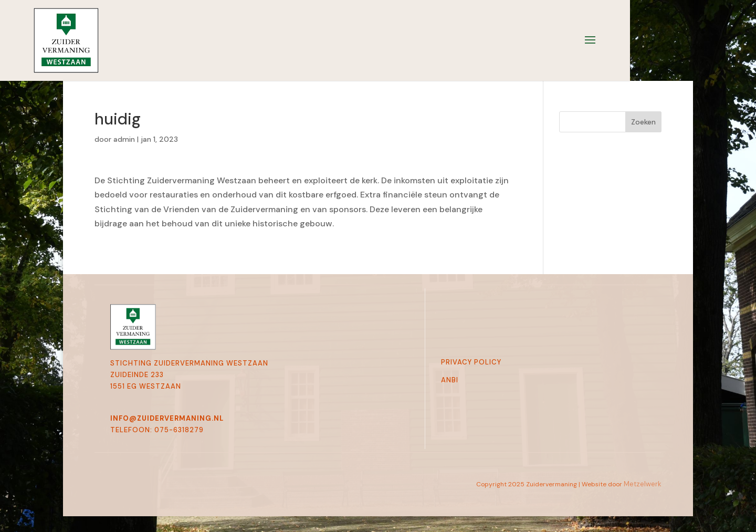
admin (124, 139)
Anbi (450, 380)
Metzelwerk (643, 484)
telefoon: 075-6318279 (157, 430)
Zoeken (643, 122)
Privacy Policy (471, 362)
